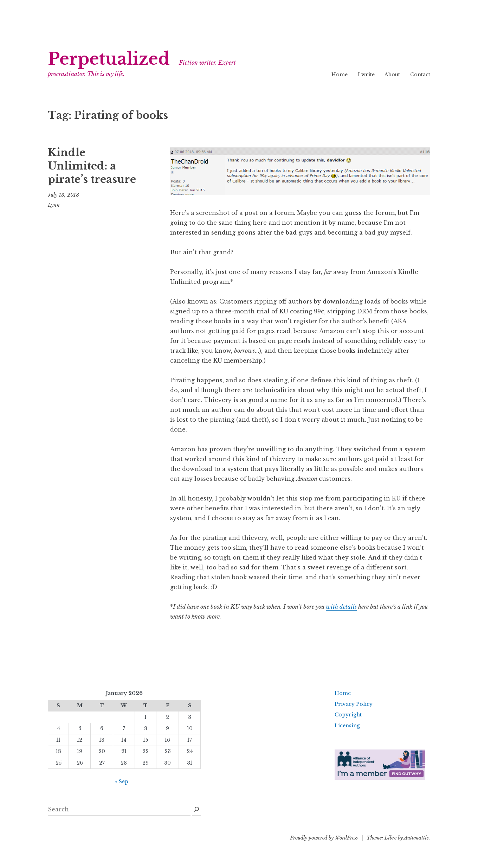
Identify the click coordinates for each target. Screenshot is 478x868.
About (392, 75)
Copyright (348, 715)
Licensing (347, 726)
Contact (420, 75)
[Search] (196, 810)
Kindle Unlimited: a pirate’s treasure (92, 166)
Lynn (54, 205)
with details (341, 607)
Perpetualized (109, 59)
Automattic (416, 838)
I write (366, 75)
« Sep (122, 781)
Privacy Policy (354, 704)
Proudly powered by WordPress (324, 838)
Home (340, 75)
